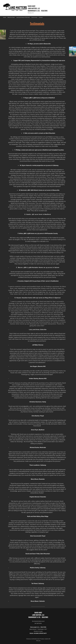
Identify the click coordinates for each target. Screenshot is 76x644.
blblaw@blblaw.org (14, 475)
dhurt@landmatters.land (38, 621)
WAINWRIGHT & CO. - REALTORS (38, 11)
